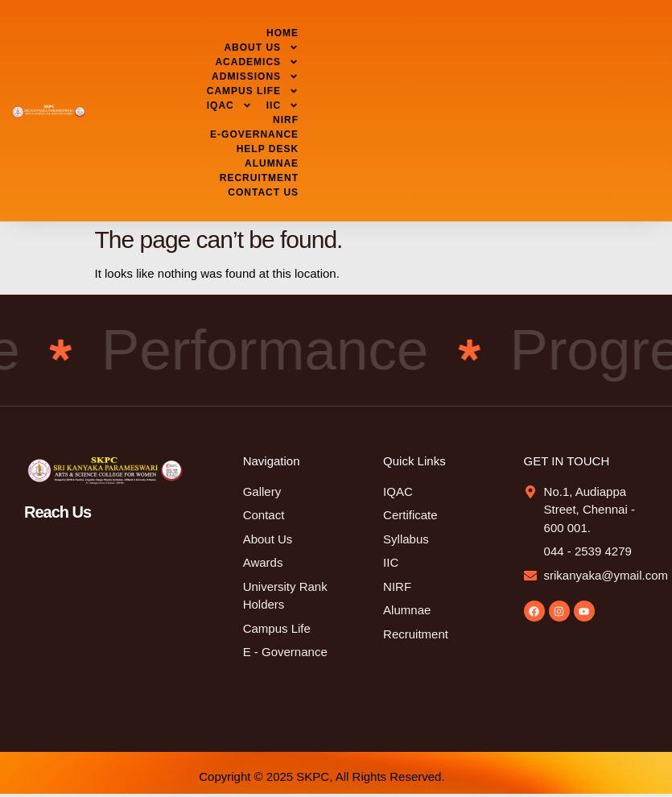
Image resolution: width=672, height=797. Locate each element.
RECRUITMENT (259, 178)
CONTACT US (263, 192)
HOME (282, 33)
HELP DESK (268, 149)
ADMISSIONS (255, 76)
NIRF (286, 120)
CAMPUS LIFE (253, 91)
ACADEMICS (257, 62)
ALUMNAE (272, 163)
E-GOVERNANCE (254, 134)
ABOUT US (261, 47)
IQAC (229, 105)
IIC (282, 105)
